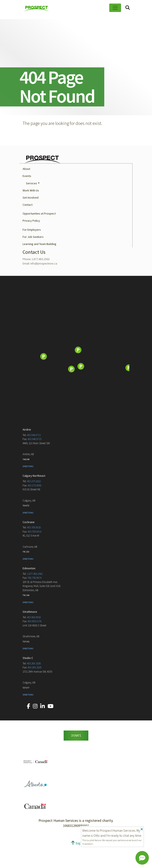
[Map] (76, 378)
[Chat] (142, 858)
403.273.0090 (35, 507)
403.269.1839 (35, 689)
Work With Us (31, 212)
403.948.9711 (34, 457)
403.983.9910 (34, 639)
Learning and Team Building (39, 266)
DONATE (76, 757)
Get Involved (31, 219)
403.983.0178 (35, 643)
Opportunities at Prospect (39, 235)
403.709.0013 (35, 553)
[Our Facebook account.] (28, 728)
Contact (28, 226)
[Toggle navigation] (115, 8)
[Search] (128, 8)
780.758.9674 (35, 599)
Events (27, 198)
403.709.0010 (34, 549)
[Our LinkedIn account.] (43, 728)
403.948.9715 (35, 461)
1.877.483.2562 (35, 595)
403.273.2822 (34, 503)
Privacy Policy (31, 242)
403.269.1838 (34, 685)
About (26, 190)
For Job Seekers (33, 258)
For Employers (32, 251)
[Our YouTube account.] (50, 728)
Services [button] (32, 205)
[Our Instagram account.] (35, 728)
